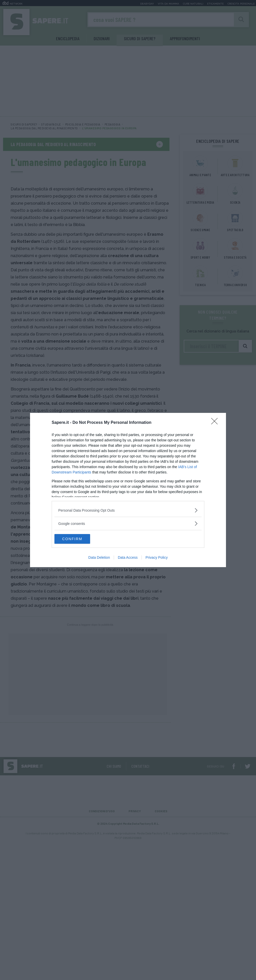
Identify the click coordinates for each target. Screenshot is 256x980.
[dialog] (128, 490)
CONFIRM (79, 539)
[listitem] (128, 510)
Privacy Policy (157, 558)
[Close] (216, 423)
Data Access (128, 558)
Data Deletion (99, 558)
